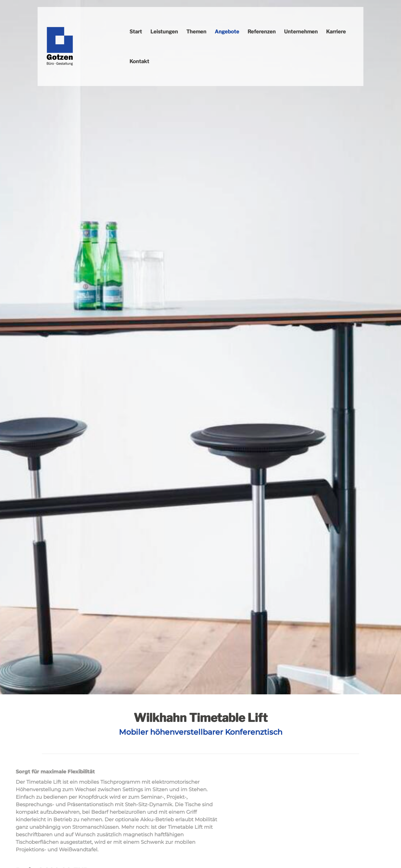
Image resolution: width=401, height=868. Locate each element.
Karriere (336, 32)
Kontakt (139, 61)
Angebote (227, 32)
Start (136, 32)
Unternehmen (301, 32)
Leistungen (164, 32)
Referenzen (262, 32)
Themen (196, 32)
